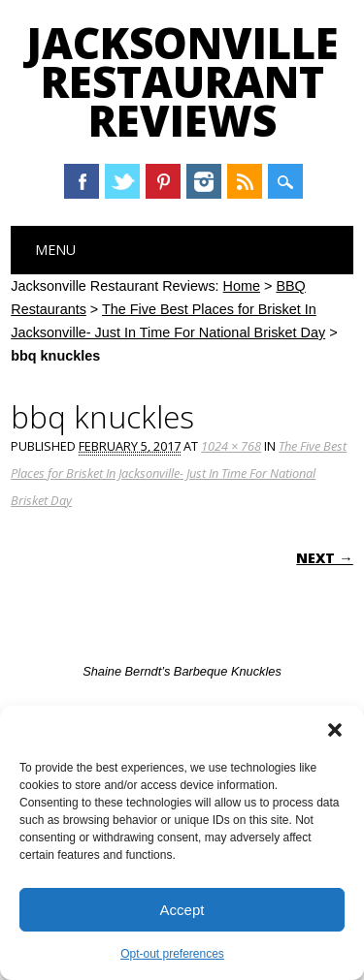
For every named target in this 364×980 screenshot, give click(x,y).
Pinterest (163, 181)
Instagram (204, 181)
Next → (324, 558)
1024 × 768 (231, 446)
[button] (335, 730)
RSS (245, 181)
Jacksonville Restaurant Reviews (182, 81)
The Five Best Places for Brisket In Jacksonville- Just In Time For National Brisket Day (179, 473)
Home (242, 286)
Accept (182, 910)
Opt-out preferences (172, 954)
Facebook (82, 181)
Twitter (122, 181)
